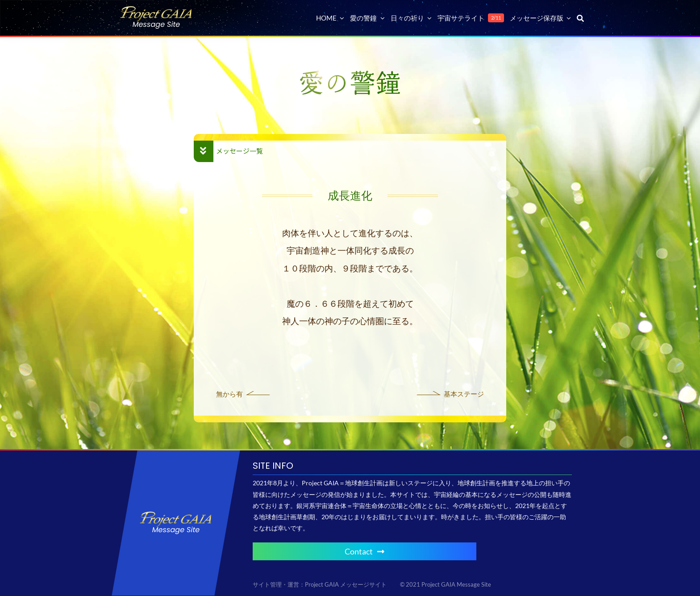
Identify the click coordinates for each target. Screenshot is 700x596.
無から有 (229, 394)
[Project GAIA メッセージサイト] (156, 9)
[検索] (580, 18)
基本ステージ (464, 394)
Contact (365, 551)
